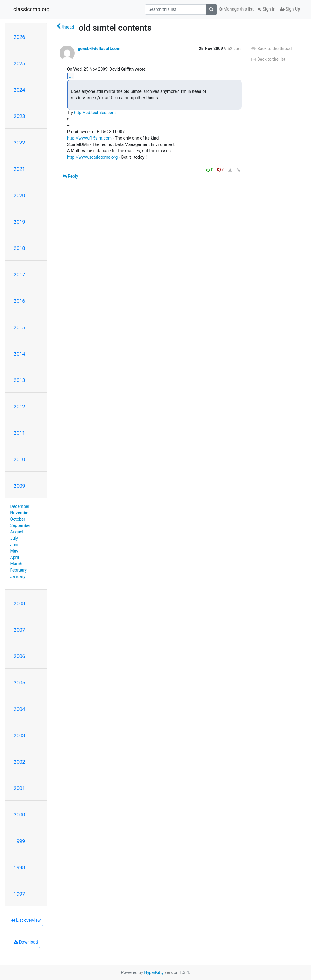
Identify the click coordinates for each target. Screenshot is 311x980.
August (17, 532)
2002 (19, 762)
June (15, 545)
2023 (19, 116)
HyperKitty (154, 972)
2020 (19, 195)
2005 (19, 683)
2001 (19, 788)
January (18, 576)
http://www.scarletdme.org (92, 157)
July (14, 538)
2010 (19, 459)
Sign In (267, 9)
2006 (19, 656)
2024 (19, 90)
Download (26, 942)
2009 (19, 486)
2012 (19, 407)
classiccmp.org (31, 9)
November (20, 513)
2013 (19, 380)
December (20, 506)
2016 (19, 301)
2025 (19, 63)
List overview (26, 920)
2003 (19, 735)
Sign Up (290, 9)
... (71, 76)
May (14, 551)
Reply (70, 176)
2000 (19, 815)
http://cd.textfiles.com (95, 113)
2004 (19, 709)
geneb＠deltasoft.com (99, 49)
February (19, 570)
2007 (19, 630)
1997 (19, 894)
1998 (19, 867)
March (16, 564)
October (18, 519)
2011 (19, 433)
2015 (19, 327)
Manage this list (236, 9)
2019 (19, 222)
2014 (19, 354)
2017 (19, 275)
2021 (19, 169)
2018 (19, 248)
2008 (19, 603)
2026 (19, 37)
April (15, 557)
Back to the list (268, 59)
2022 (19, 143)
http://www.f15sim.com (89, 138)
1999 (19, 841)
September (21, 525)
